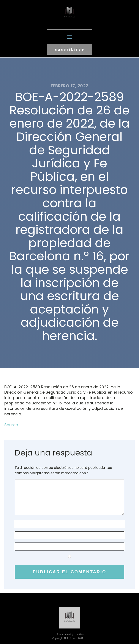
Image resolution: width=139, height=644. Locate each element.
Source (11, 425)
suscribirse (70, 49)
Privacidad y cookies (70, 634)
